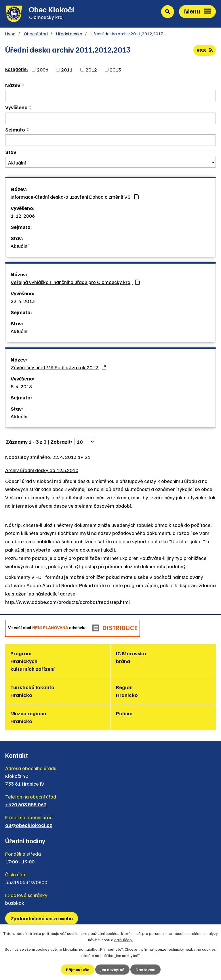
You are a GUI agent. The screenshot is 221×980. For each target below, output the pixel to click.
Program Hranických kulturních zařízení (33, 661)
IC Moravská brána (131, 657)
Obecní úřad (36, 33)
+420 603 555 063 (26, 804)
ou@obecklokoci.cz (29, 825)
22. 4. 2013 (23, 301)
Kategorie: (17, 69)
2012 (91, 69)
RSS (205, 50)
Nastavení (145, 970)
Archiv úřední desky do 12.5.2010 (42, 470)
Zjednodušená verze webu (42, 918)
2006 (43, 69)
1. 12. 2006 (23, 216)
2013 (115, 69)
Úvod (10, 33)
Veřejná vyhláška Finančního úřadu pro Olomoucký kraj (75, 282)
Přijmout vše (78, 970)
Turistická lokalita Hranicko (32, 691)
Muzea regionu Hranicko (28, 717)
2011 (67, 69)
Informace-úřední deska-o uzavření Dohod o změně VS (75, 197)
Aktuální (20, 246)
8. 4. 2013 (21, 386)
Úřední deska (69, 33)
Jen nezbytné (112, 970)
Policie (124, 713)
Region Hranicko (127, 691)
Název (13, 85)
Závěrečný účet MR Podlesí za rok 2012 (58, 367)
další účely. (124, 940)
